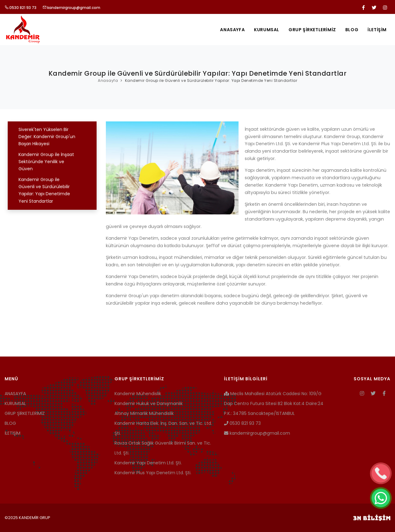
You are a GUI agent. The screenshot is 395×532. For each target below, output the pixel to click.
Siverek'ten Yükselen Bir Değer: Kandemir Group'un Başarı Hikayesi (47, 137)
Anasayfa (108, 80)
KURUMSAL (267, 30)
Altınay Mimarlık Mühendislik (144, 413)
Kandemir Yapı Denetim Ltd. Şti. (148, 463)
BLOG (352, 30)
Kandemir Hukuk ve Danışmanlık (149, 403)
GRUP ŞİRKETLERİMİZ (312, 30)
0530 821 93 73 (21, 8)
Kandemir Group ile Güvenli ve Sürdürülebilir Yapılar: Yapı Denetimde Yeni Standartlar (211, 80)
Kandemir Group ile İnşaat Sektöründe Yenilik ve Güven (46, 162)
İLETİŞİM (377, 30)
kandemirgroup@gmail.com (71, 8)
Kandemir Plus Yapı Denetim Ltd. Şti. (153, 473)
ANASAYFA (232, 30)
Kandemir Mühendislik (138, 394)
